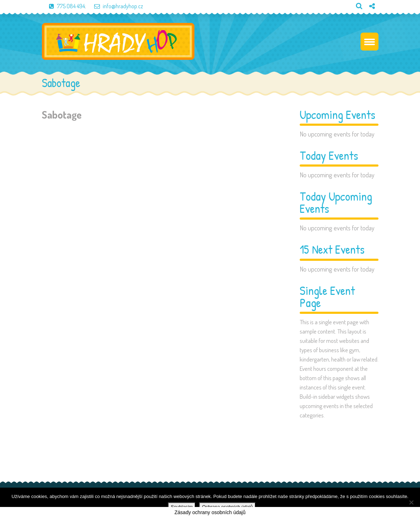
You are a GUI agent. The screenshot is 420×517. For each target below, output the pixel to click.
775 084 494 (63, 6)
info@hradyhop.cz (115, 6)
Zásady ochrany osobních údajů (210, 512)
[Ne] (411, 502)
